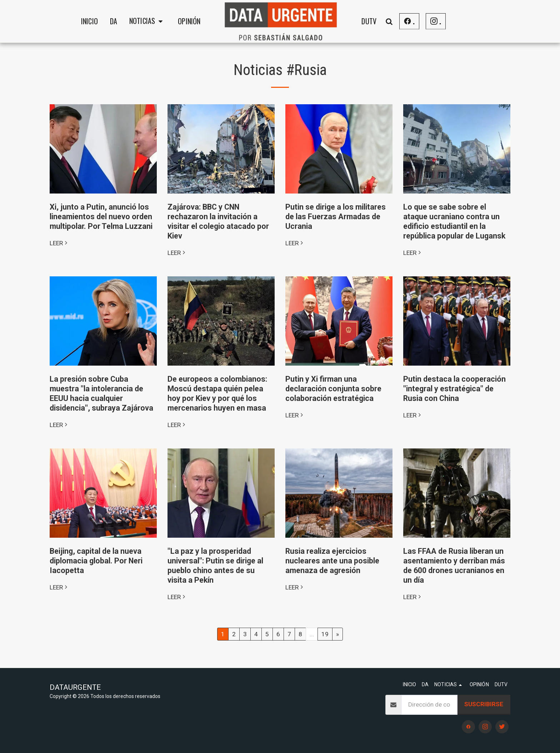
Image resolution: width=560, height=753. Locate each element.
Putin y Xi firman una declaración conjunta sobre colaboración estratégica (333, 389)
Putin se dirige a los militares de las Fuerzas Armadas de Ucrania (336, 217)
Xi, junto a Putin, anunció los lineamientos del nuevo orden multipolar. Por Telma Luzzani (101, 217)
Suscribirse (484, 704)
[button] (147, 21)
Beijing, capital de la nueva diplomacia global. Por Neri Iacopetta (96, 561)
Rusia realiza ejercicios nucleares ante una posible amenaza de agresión (332, 561)
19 (325, 634)
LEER (59, 243)
